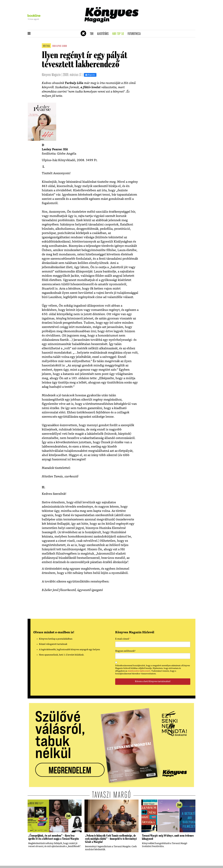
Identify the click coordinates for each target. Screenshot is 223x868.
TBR (93, 34)
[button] (29, 34)
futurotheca (135, 34)
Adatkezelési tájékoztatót (139, 671)
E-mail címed (123, 639)
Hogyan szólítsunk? (125, 651)
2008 (54, 46)
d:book (64, 46)
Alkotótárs (104, 34)
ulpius (59, 46)
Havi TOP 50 (119, 34)
